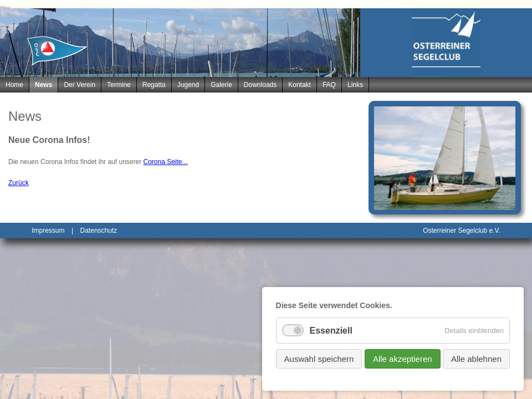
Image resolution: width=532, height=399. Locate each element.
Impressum (48, 231)
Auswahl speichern (319, 359)
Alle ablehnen (476, 359)
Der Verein (80, 85)
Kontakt (300, 85)
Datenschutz (99, 231)
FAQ (329, 85)
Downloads (260, 85)
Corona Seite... (165, 162)
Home (14, 85)
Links (355, 85)
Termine (119, 85)
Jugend (188, 85)
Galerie (221, 85)
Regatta (154, 85)
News (44, 85)
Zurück (19, 183)
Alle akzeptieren (403, 359)
